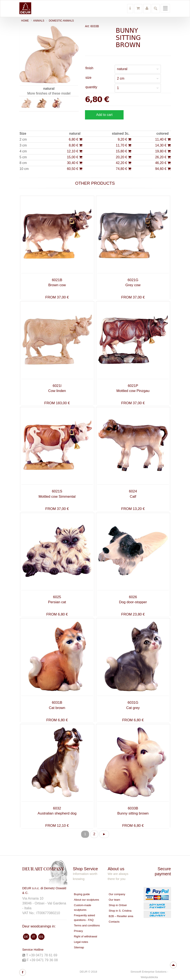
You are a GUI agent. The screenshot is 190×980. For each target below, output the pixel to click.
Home (25, 21)
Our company (117, 894)
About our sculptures (87, 900)
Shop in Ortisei (118, 905)
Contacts (114, 922)
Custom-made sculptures (83, 907)
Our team (115, 900)
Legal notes (81, 942)
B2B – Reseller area (121, 916)
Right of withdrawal (86, 936)
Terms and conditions (87, 925)
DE (26, 937)
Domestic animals (61, 21)
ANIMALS (39, 21)
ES (41, 937)
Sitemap (79, 947)
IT (34, 937)
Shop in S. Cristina (120, 911)
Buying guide (82, 894)
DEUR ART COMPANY (43, 869)
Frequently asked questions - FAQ (85, 918)
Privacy (79, 931)
